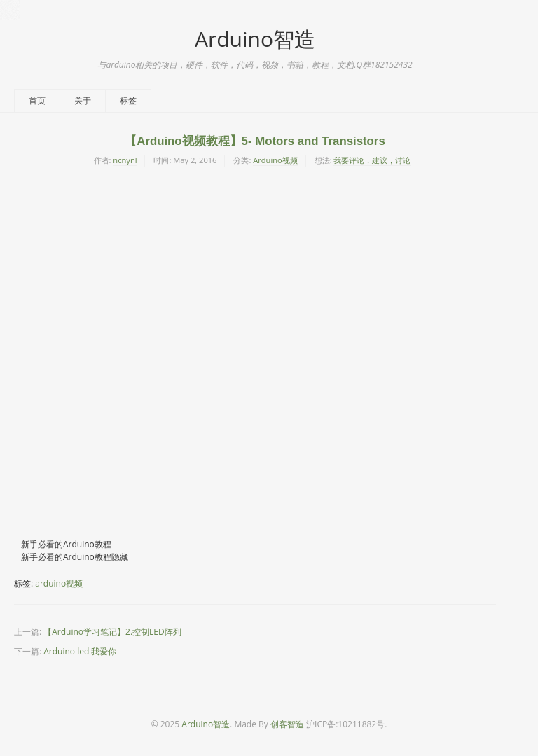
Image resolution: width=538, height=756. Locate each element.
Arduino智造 (255, 39)
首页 (37, 100)
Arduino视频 (275, 160)
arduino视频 (59, 583)
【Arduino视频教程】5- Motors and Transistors (255, 141)
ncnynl (125, 160)
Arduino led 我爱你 (80, 651)
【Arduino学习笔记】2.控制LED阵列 (112, 632)
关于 (83, 100)
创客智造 (287, 724)
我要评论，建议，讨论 (372, 160)
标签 (128, 100)
